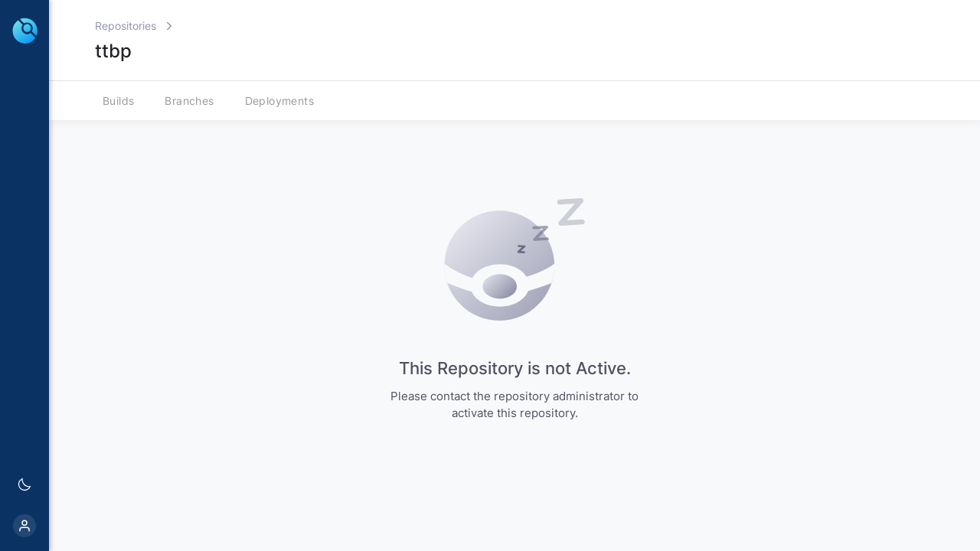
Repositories (126, 26)
